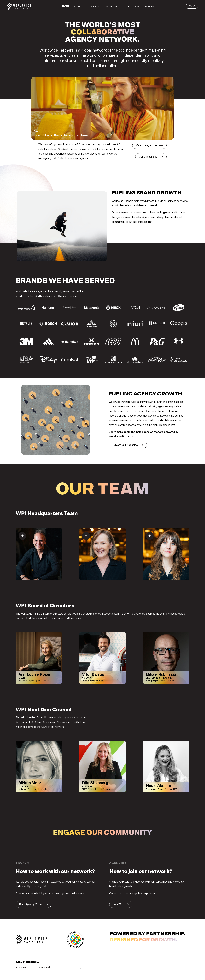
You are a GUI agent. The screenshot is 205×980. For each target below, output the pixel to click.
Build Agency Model (31, 904)
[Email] (60, 968)
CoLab (192, 6)
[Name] (25, 968)
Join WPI (118, 904)
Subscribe (79, 968)
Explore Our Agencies (125, 445)
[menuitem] (66, 6)
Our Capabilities (148, 157)
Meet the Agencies (147, 145)
